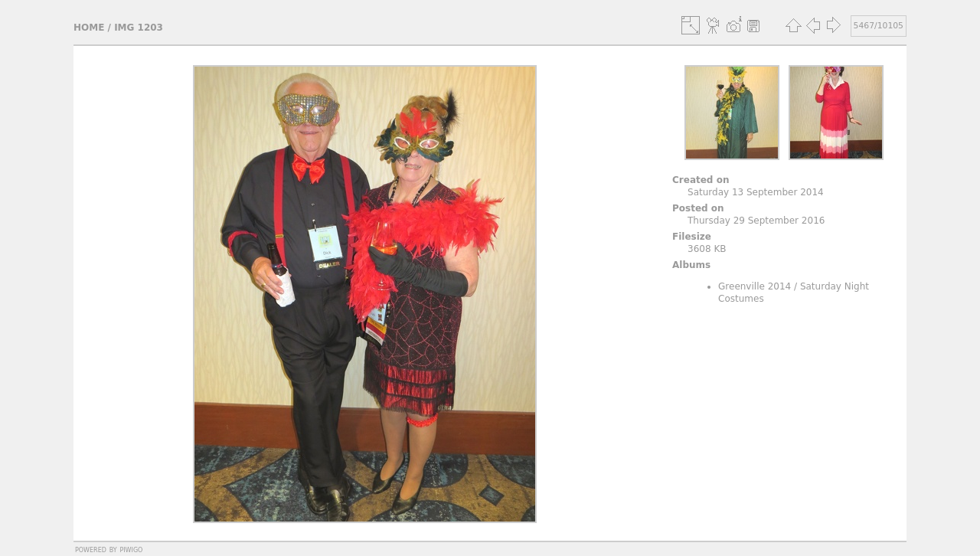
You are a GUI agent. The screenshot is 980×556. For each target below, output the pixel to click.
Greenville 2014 (755, 286)
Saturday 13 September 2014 (756, 192)
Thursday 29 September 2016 (756, 221)
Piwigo (131, 549)
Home (89, 28)
